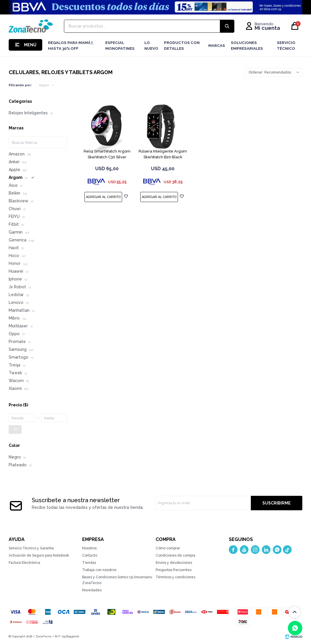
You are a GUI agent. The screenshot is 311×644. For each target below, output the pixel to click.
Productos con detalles (182, 46)
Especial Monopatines (120, 46)
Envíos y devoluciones (174, 563)
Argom (44, 85)
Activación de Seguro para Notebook (39, 555)
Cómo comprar (168, 548)
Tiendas (89, 563)
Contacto (90, 555)
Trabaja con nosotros (99, 570)
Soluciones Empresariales (247, 46)
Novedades (92, 590)
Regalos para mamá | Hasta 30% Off (70, 46)
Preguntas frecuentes (174, 570)
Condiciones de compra (175, 555)
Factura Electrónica (24, 563)
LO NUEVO (151, 46)
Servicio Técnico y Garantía (31, 548)
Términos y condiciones (175, 577)
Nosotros (89, 548)
